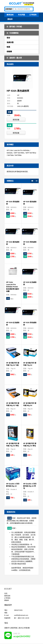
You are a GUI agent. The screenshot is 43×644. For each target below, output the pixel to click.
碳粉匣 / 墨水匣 (14, 58)
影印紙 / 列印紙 (14, 27)
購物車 (7, 600)
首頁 (6, 593)
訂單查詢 (7, 598)
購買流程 (7, 596)
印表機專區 (13, 33)
